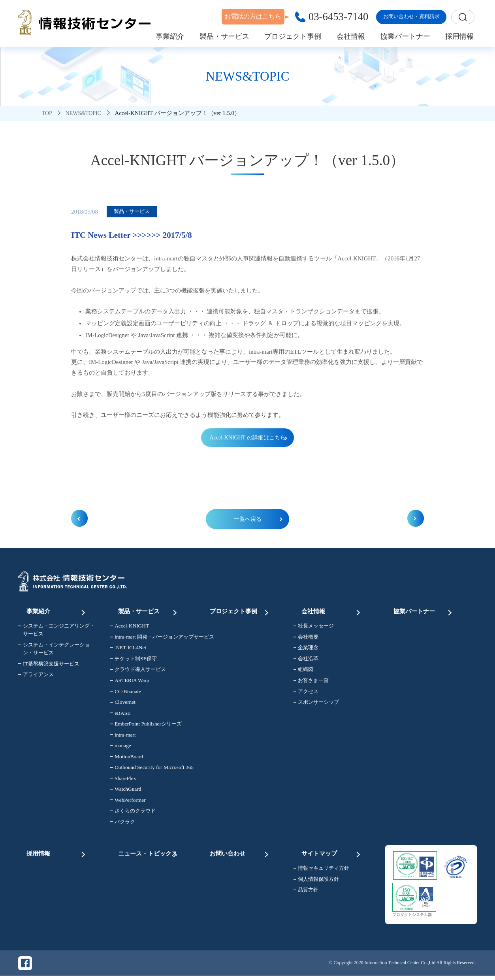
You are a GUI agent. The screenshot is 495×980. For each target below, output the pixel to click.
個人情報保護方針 (316, 881)
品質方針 (306, 892)
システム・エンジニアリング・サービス (56, 633)
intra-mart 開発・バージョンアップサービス (151, 640)
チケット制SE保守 (133, 661)
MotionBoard (126, 759)
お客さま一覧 (311, 683)
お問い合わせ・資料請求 (411, 16)
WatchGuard (125, 792)
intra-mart (123, 738)
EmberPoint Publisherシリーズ (146, 727)
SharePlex (123, 781)
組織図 (304, 672)
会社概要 (306, 640)
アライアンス (36, 677)
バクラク (122, 825)
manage (120, 748)
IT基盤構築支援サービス (49, 666)
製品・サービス (148, 612)
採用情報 (56, 853)
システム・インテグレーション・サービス (54, 651)
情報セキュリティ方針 (322, 870)
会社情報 (332, 612)
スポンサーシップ (316, 705)
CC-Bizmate (125, 694)
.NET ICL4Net (128, 651)
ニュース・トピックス (148, 853)
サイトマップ (332, 853)
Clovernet (123, 705)
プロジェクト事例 (240, 612)
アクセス (306, 694)
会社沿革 (306, 661)
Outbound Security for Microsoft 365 (151, 770)
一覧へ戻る (247, 520)
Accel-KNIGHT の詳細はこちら (247, 438)
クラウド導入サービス (138, 672)
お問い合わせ (240, 853)
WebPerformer (128, 803)
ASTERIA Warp (129, 683)
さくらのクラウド (133, 813)
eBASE (120, 716)
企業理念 (306, 651)
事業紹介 (56, 612)
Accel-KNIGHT (129, 629)
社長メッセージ (314, 629)
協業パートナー (423, 612)
